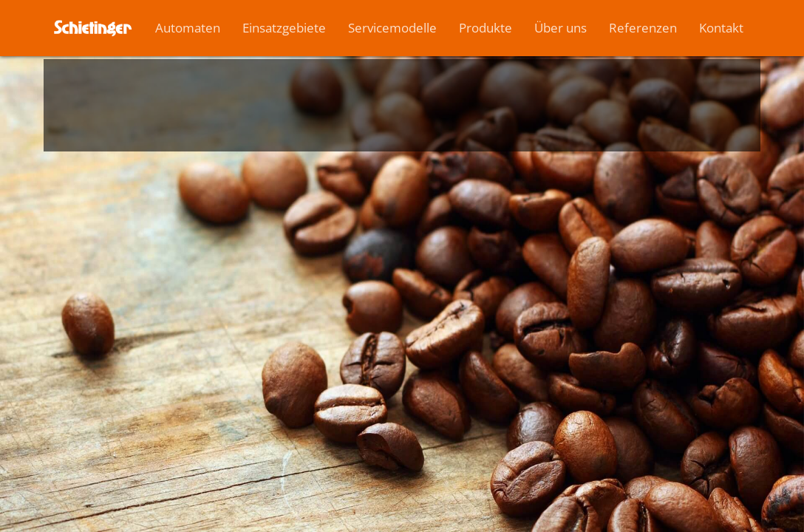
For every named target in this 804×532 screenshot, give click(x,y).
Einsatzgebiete (284, 28)
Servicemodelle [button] (392, 28)
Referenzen (643, 28)
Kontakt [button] (721, 28)
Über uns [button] (561, 28)
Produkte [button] (486, 28)
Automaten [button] (188, 28)
